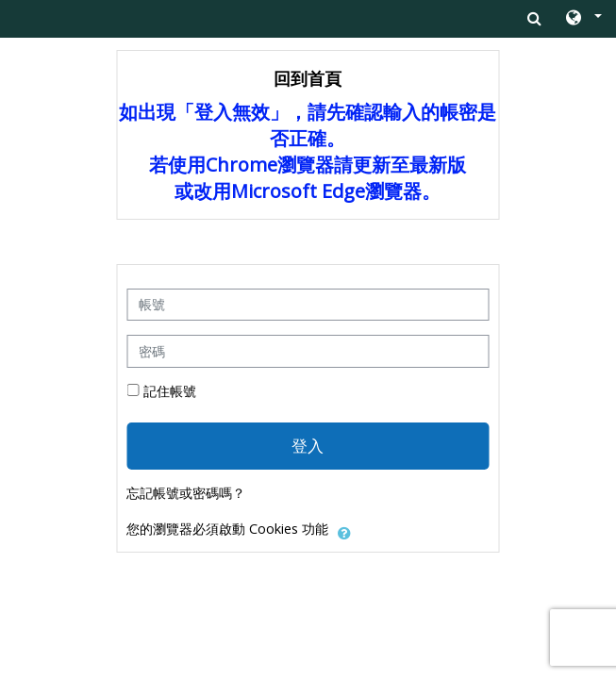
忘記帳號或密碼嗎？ (186, 493)
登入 (308, 445)
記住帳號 (170, 391)
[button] (583, 19)
